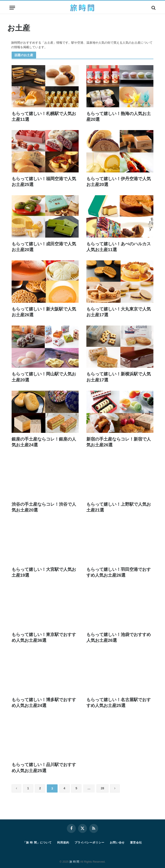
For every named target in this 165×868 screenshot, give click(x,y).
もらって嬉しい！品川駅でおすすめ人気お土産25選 (44, 767)
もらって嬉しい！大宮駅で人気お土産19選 (44, 572)
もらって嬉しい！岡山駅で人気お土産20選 (44, 377)
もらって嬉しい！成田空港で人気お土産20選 (44, 247)
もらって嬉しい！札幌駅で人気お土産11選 (44, 116)
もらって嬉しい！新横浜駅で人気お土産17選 (119, 377)
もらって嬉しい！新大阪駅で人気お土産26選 (44, 312)
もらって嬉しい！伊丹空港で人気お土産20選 (119, 182)
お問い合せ (117, 843)
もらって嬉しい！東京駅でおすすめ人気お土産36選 (44, 637)
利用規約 (63, 843)
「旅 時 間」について (37, 843)
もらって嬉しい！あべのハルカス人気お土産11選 (119, 247)
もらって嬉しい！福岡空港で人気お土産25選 (44, 182)
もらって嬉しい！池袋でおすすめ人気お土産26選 (119, 637)
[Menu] (12, 8)
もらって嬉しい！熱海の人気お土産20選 (119, 116)
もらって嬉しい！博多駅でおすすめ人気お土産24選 (44, 703)
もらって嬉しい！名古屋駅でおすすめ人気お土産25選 (119, 703)
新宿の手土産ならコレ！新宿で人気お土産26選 (119, 442)
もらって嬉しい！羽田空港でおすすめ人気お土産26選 (119, 572)
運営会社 (136, 843)
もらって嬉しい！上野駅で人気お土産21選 (119, 507)
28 (105, 788)
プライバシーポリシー (89, 843)
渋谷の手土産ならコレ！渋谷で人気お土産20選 (44, 507)
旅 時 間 (74, 862)
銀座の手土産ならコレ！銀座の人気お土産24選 (44, 442)
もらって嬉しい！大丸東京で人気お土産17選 (119, 312)
